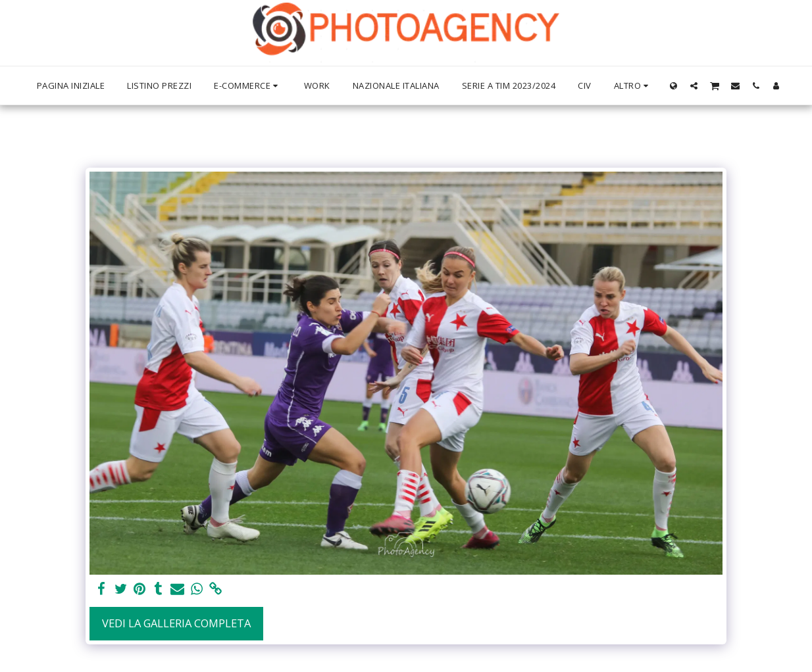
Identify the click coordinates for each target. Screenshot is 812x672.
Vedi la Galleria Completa (176, 623)
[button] (694, 85)
